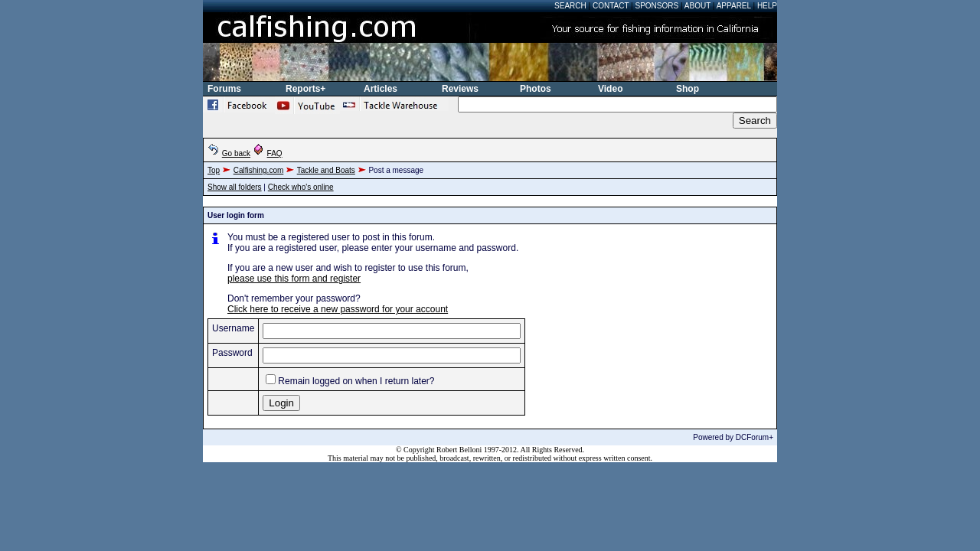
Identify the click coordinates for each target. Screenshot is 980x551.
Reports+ (305, 89)
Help (767, 6)
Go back (236, 153)
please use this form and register (294, 279)
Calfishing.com (259, 170)
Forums (224, 89)
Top (214, 170)
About (697, 6)
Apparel (734, 6)
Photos (536, 89)
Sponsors (657, 6)
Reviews (460, 89)
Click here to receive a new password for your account (338, 309)
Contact (611, 6)
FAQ (275, 153)
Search (570, 6)
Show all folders (235, 187)
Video (610, 89)
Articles (381, 89)
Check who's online (301, 187)
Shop (688, 89)
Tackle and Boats (326, 170)
